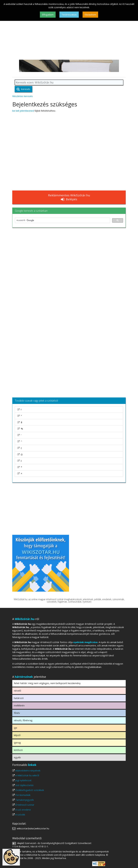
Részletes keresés (23, 96)
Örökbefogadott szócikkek (30, 790)
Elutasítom (90, 15)
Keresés (23, 89)
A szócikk (20, 814)
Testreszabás (69, 15)
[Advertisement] (69, 36)
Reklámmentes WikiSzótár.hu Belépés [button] (69, 197)
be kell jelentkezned (23, 111)
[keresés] (62, 220)
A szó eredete (23, 810)
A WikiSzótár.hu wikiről (27, 775)
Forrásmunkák (23, 795)
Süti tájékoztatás (24, 785)
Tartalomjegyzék (24, 800)
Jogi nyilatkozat (23, 780)
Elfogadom (48, 15)
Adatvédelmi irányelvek (28, 770)
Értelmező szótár (25, 805)
